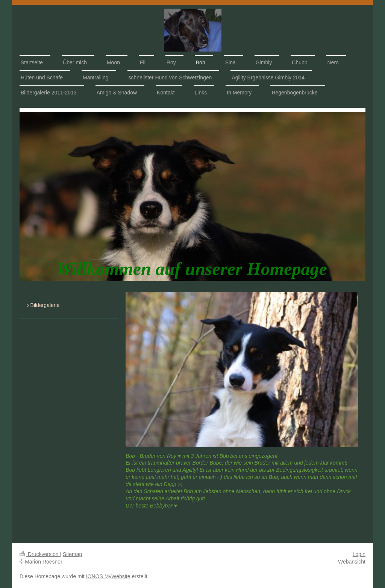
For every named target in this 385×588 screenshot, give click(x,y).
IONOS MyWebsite (108, 576)
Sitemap (72, 554)
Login (359, 554)
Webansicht (352, 562)
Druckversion (40, 554)
